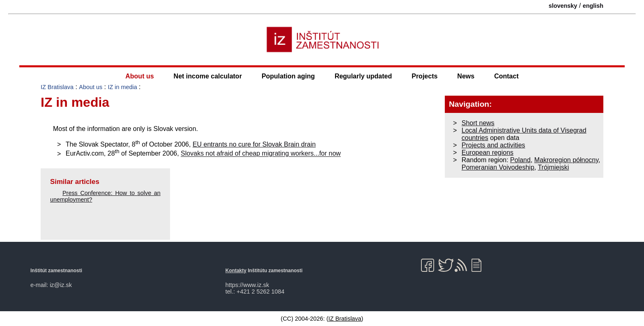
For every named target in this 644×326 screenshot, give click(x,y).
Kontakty (236, 271)
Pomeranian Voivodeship (498, 167)
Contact (506, 76)
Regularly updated (363, 76)
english (593, 6)
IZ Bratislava (57, 87)
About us (139, 76)
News (466, 76)
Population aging (288, 76)
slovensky (563, 6)
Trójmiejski (553, 167)
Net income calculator (208, 76)
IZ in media (122, 87)
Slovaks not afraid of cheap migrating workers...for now (261, 154)
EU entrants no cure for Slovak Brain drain (254, 144)
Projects (424, 76)
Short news (478, 123)
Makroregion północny (566, 160)
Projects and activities (493, 145)
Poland (520, 160)
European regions (488, 153)
